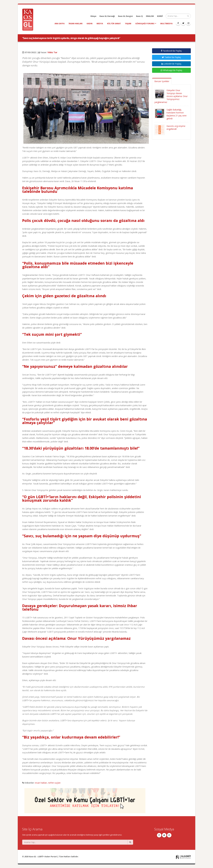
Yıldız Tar (52, 52)
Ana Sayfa (60, 24)
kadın (90, 24)
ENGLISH (150, 16)
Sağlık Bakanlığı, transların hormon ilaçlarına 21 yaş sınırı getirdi (177, 114)
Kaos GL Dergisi (125, 16)
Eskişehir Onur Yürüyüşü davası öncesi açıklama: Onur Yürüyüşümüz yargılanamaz (171, 96)
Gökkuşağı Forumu (145, 24)
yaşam (128, 24)
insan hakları (76, 24)
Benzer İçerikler (162, 81)
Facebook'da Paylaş (171, 51)
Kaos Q (139, 16)
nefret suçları (54, 783)
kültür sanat (114, 24)
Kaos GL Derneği (107, 16)
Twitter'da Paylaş (171, 57)
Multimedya (166, 24)
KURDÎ (160, 16)
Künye (93, 16)
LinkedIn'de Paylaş (171, 64)
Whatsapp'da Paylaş (171, 70)
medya (100, 24)
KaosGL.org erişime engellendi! (176, 127)
